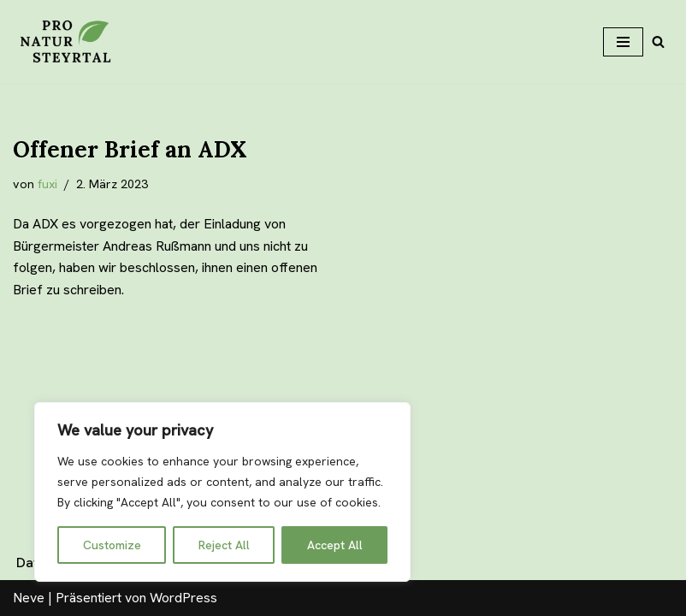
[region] (222, 492)
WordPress (183, 598)
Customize (112, 545)
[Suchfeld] (658, 41)
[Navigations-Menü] (623, 42)
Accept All (335, 545)
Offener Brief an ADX (130, 149)
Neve (29, 598)
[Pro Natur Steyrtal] (64, 41)
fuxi (47, 184)
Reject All (224, 545)
